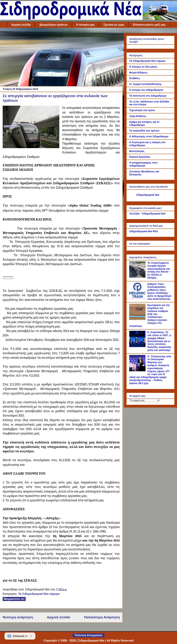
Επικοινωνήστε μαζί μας (149, 25)
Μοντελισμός (137, 151)
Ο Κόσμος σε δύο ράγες (143, 67)
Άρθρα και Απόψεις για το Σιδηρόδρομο (144, 123)
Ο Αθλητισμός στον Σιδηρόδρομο (149, 136)
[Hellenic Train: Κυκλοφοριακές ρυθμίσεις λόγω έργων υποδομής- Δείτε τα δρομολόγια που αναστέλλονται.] (138, 298)
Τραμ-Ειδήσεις (138, 116)
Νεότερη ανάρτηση (18, 617)
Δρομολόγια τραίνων (53, 25)
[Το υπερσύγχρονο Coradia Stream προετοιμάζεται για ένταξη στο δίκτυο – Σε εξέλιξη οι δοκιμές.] (138, 277)
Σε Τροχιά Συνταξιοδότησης (145, 84)
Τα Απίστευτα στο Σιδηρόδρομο (148, 96)
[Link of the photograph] (31, 127)
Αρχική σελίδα (21, 25)
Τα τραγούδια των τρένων (144, 131)
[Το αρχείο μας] (145, 400)
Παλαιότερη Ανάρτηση (102, 617)
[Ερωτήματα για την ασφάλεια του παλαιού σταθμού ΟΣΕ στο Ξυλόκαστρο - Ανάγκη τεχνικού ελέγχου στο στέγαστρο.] (138, 319)
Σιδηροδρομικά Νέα (148, 195)
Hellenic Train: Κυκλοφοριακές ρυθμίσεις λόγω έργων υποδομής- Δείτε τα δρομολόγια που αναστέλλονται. (159, 291)
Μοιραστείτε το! (14, 599)
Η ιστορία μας (85, 25)
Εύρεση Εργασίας (140, 157)
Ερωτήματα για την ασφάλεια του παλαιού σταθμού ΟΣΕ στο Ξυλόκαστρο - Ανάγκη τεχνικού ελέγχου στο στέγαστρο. (149, 316)
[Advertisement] (61, 58)
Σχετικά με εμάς (114, 25)
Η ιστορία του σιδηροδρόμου (146, 90)
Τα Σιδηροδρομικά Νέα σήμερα (39, 594)
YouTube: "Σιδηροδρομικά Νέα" (148, 214)
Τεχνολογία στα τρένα (142, 110)
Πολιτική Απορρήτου (88, 635)
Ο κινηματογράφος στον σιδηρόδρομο (143, 164)
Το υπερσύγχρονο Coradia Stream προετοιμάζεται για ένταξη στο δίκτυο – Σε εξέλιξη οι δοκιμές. (159, 270)
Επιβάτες (135, 78)
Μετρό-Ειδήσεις (138, 73)
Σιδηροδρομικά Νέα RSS (144, 231)
